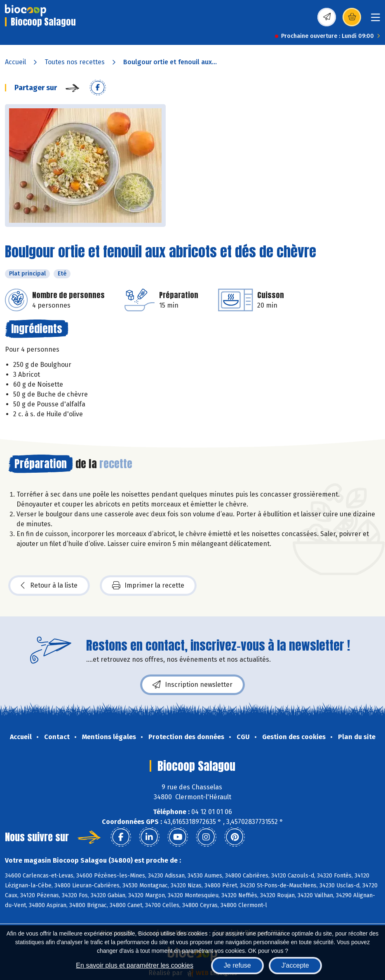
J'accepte (295, 965)
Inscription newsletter (192, 685)
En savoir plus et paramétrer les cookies (135, 965)
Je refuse (237, 965)
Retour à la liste (49, 586)
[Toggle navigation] (376, 20)
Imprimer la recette (148, 586)
